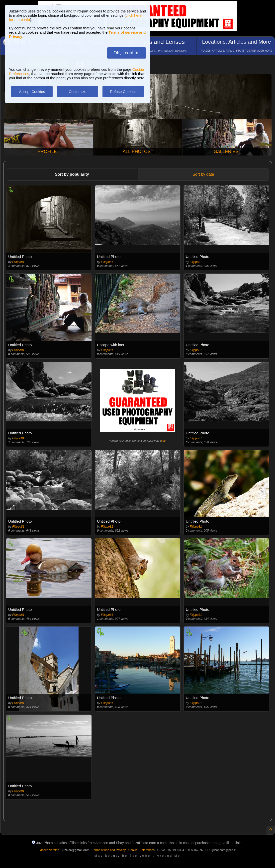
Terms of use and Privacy (109, 850)
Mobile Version (49, 850)
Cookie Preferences (141, 850)
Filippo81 (18, 262)
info (163, 441)
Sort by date (203, 174)
